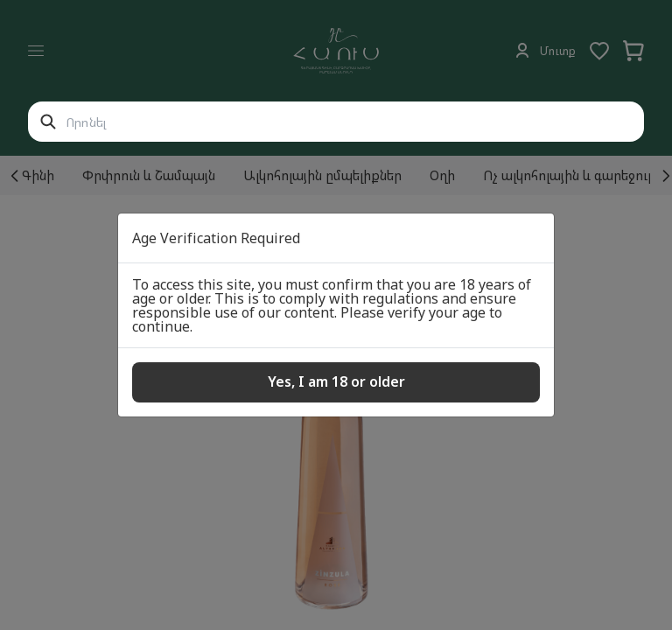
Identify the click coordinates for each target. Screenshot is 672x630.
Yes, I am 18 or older (336, 381)
